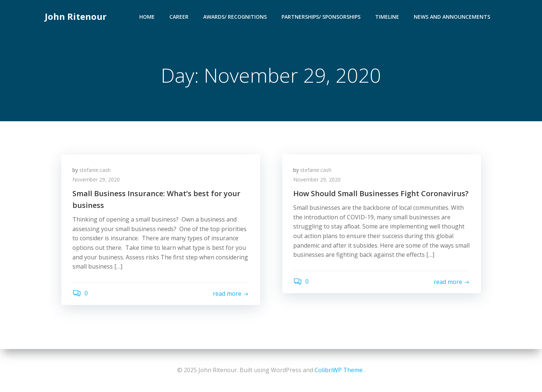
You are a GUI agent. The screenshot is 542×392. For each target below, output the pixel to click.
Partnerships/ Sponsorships (321, 17)
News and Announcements (452, 17)
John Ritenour (76, 16)
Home (147, 17)
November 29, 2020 (96, 179)
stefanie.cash (95, 170)
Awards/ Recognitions (235, 17)
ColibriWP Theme (339, 370)
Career (179, 17)
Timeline (387, 17)
